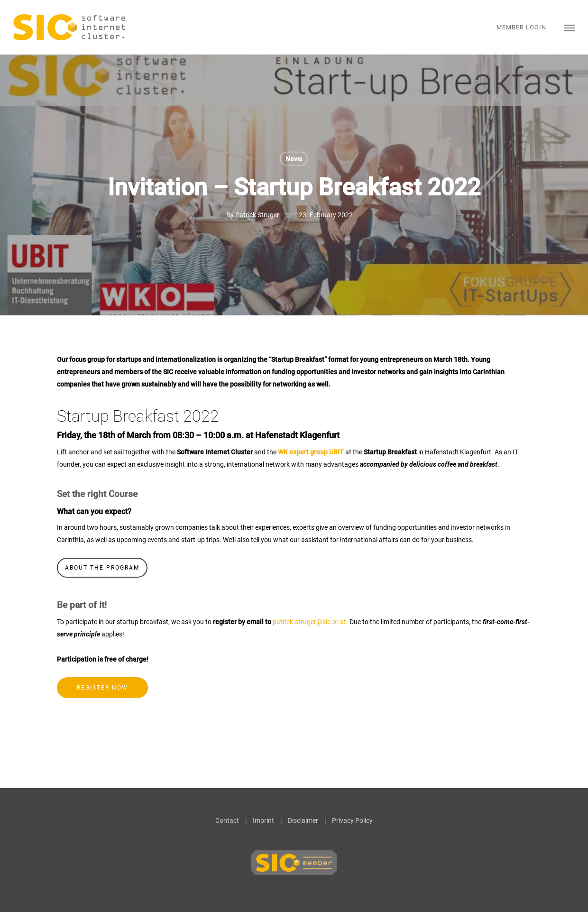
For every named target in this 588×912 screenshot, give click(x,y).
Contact (227, 820)
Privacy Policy (352, 820)
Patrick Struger (257, 215)
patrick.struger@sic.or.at (309, 622)
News (294, 159)
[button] (570, 27)
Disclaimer (303, 820)
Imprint (263, 820)
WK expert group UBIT (311, 452)
